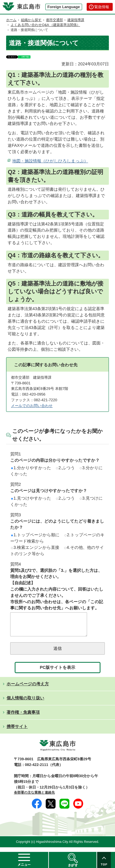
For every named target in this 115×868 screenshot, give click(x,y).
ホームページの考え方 (28, 688)
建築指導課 (76, 20)
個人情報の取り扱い (25, 703)
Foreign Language (64, 7)
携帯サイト (17, 731)
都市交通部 (55, 20)
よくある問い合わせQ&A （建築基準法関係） (45, 25)
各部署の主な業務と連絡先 (34, 797)
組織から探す (31, 20)
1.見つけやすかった (31, 498)
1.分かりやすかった (31, 468)
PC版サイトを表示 (57, 672)
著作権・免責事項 (23, 717)
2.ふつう (65, 468)
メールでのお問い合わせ (32, 406)
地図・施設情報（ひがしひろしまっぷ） (50, 161)
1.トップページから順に (35, 535)
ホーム (11, 20)
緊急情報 (102, 7)
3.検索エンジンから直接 (35, 547)
